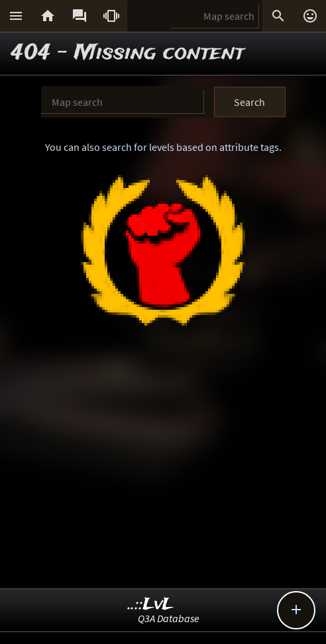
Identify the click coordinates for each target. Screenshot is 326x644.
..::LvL (151, 605)
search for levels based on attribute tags (190, 147)
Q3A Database (169, 618)
